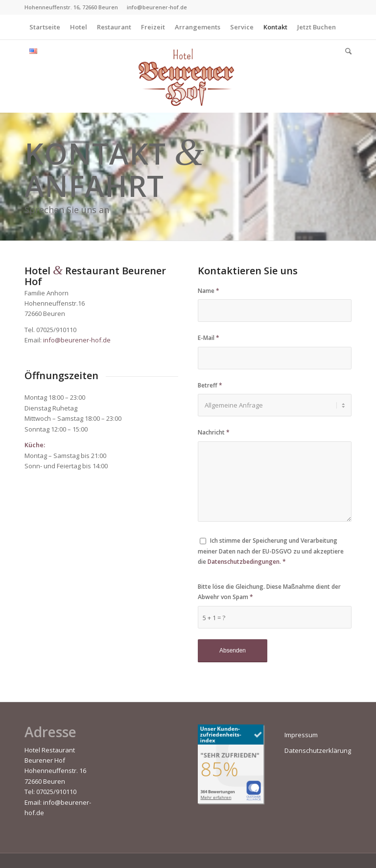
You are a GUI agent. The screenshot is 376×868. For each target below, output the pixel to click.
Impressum (301, 735)
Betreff (210, 385)
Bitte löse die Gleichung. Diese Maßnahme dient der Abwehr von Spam (269, 592)
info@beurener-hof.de (77, 340)
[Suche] (346, 51)
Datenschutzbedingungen (244, 562)
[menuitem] (45, 27)
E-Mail (209, 338)
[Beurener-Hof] (188, 76)
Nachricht (214, 432)
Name (209, 291)
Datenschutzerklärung (318, 750)
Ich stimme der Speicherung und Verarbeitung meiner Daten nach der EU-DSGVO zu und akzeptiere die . (271, 551)
